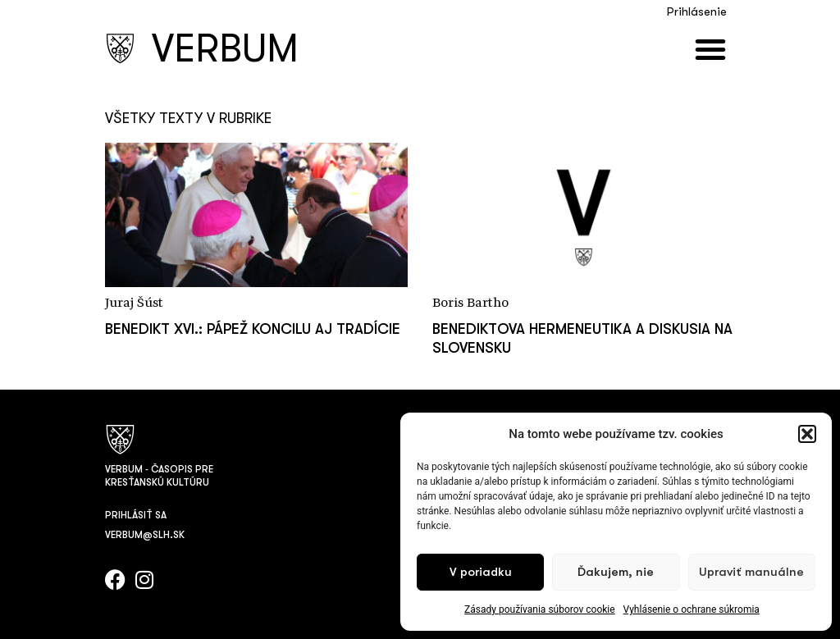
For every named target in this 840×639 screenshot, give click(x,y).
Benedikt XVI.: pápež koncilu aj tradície (253, 329)
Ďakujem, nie (616, 572)
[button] (807, 434)
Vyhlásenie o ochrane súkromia (692, 609)
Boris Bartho (470, 304)
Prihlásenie (697, 12)
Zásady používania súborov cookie (540, 609)
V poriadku (481, 572)
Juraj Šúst (134, 304)
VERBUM (225, 49)
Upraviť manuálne (751, 572)
